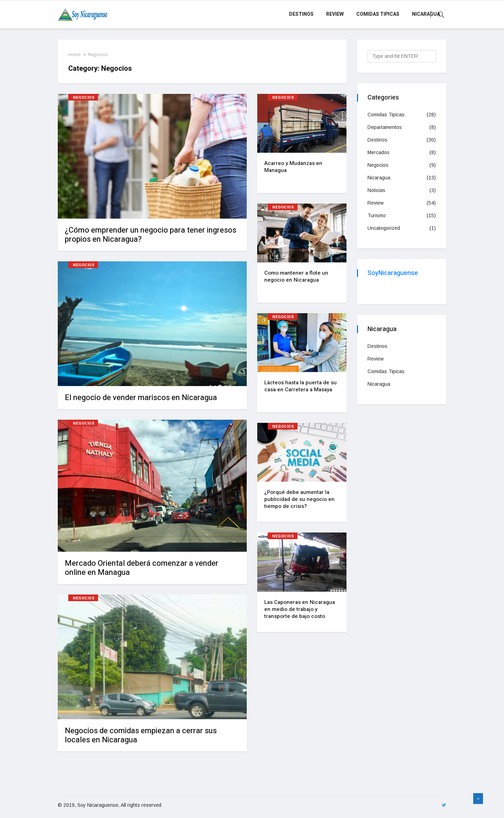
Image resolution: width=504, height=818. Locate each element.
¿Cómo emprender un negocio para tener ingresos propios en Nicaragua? (150, 235)
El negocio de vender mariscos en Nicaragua (141, 398)
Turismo (377, 215)
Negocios (98, 54)
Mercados (379, 152)
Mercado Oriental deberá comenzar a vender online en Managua (142, 568)
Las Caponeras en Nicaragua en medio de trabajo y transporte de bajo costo (300, 609)
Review (335, 14)
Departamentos (385, 127)
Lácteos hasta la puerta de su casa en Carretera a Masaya (300, 386)
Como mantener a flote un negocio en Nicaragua (296, 276)
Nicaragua (426, 14)
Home (74, 54)
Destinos (301, 14)
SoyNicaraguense (393, 273)
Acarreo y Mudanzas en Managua (293, 167)
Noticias (376, 190)
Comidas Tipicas (378, 14)
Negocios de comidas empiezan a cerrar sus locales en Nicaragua (141, 735)
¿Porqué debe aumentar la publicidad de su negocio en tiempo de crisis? (299, 499)
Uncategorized (384, 228)
